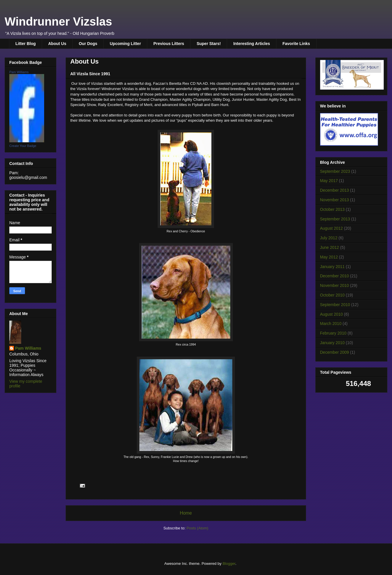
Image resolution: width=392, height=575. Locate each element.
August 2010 (331, 314)
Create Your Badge (23, 146)
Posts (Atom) (197, 528)
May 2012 (329, 257)
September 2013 (335, 219)
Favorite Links (296, 44)
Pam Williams (19, 72)
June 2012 (329, 247)
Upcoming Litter (125, 44)
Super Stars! (209, 44)
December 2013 (335, 190)
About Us (57, 44)
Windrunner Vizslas (58, 21)
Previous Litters (169, 44)
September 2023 (335, 171)
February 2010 (333, 333)
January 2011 (332, 267)
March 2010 (331, 324)
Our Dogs (88, 44)
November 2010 (335, 285)
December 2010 (335, 276)
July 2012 (329, 238)
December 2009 (335, 352)
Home (186, 513)
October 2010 (332, 295)
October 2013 (332, 209)
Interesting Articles (251, 44)
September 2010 (335, 305)
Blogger (229, 564)
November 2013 (335, 200)
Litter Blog (26, 44)
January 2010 (332, 343)
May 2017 (329, 181)
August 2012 (331, 228)
